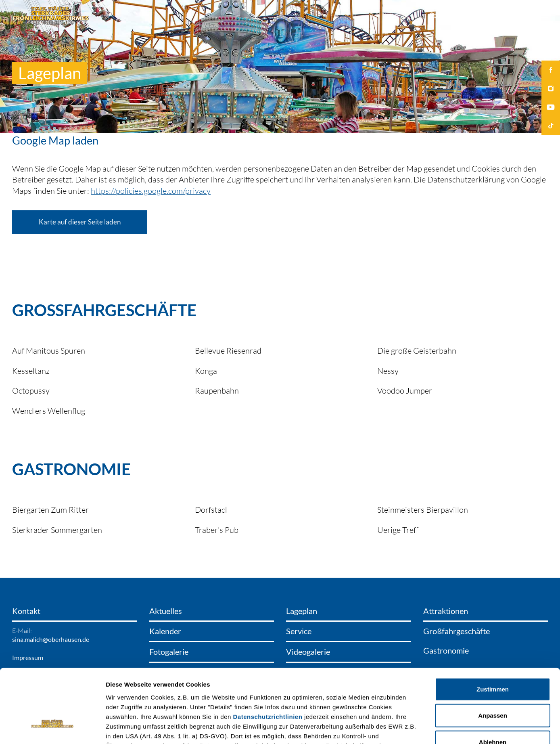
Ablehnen (493, 682)
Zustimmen (493, 629)
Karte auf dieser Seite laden (80, 222)
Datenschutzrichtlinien (268, 657)
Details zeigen (429, 728)
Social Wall (446, 15)
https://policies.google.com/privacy (151, 191)
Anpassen (493, 656)
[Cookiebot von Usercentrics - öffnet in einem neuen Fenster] (52, 728)
